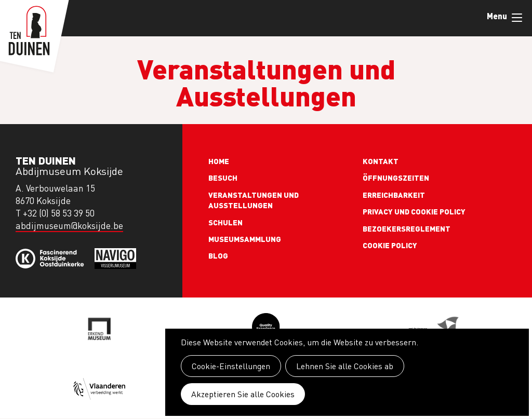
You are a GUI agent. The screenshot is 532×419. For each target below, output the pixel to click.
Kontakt (381, 161)
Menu (517, 18)
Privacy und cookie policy (414, 211)
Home (219, 161)
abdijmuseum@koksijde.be (69, 226)
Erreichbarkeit (394, 195)
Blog (218, 255)
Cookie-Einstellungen (231, 366)
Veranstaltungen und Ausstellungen (254, 200)
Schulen (225, 222)
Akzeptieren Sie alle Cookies (243, 394)
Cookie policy (390, 245)
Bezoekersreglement (407, 228)
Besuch (223, 178)
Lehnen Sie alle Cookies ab (345, 366)
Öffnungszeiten (396, 178)
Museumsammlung (245, 239)
